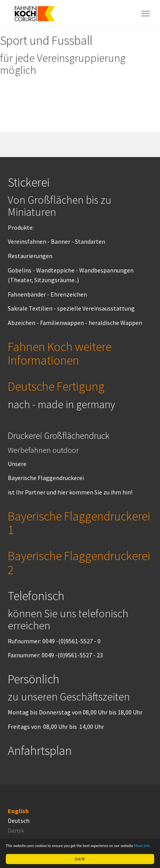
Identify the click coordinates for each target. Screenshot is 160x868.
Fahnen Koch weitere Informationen (60, 354)
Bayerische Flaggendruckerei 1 (79, 523)
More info (142, 846)
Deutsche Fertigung (56, 386)
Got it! (80, 859)
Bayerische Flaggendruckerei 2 (79, 563)
